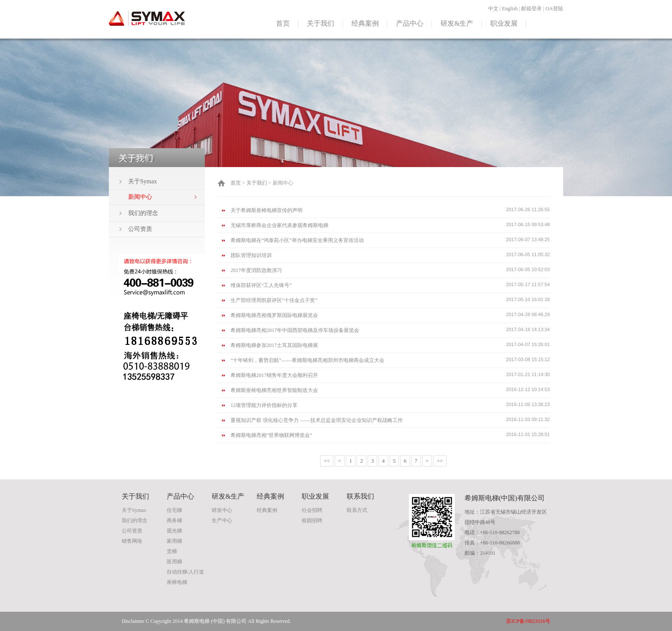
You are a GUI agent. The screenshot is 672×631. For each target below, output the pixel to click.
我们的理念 (143, 213)
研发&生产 (457, 23)
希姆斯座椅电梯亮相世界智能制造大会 (274, 390)
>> (440, 461)
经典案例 (365, 23)
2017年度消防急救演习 (256, 270)
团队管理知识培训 (251, 255)
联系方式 (357, 510)
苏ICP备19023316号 (528, 621)
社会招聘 (312, 510)
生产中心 (222, 520)
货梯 (172, 551)
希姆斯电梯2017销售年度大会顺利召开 (274, 375)
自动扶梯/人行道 (185, 572)
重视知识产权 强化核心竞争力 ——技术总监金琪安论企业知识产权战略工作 (317, 420)
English (510, 9)
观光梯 (174, 531)
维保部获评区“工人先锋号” (261, 285)
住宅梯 (174, 510)
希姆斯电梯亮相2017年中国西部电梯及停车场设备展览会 (295, 330)
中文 (493, 9)
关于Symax (142, 181)
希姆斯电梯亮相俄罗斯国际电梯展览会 (274, 315)
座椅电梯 (177, 582)
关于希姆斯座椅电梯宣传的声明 (267, 210)
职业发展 (504, 23)
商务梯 (174, 520)
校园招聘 (312, 520)
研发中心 (222, 510)
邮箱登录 (531, 9)
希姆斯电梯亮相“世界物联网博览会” (271, 435)
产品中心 (410, 23)
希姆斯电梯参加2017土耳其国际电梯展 (274, 345)
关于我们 (321, 23)
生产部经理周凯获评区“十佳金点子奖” (274, 300)
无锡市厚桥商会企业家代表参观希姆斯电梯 (279, 225)
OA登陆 (554, 9)
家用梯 (174, 541)
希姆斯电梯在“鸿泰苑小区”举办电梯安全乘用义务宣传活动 (297, 240)
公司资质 (140, 229)
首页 (283, 23)
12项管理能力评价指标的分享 (264, 405)
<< (327, 461)
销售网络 (132, 541)
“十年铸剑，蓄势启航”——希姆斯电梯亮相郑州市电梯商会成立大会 (307, 360)
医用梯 (174, 562)
